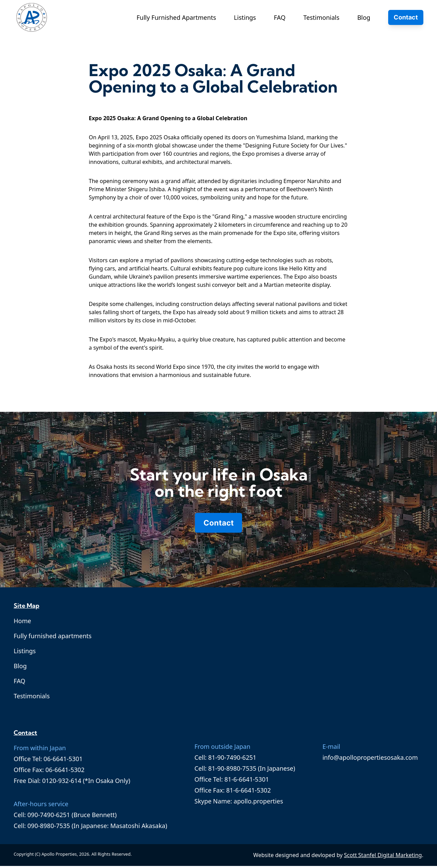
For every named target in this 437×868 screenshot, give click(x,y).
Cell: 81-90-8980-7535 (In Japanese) (245, 770)
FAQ (280, 17)
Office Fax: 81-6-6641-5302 (233, 792)
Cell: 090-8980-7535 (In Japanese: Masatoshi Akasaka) (90, 828)
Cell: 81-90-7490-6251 (225, 759)
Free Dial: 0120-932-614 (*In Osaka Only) (72, 783)
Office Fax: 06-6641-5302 (49, 772)
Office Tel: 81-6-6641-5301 (232, 781)
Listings (245, 17)
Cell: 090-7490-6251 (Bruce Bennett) (65, 817)
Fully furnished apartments (53, 638)
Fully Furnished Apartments (176, 17)
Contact (406, 17)
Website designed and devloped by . (338, 857)
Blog (364, 17)
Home (22, 623)
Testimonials (322, 17)
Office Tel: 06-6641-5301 (48, 761)
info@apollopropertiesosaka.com (370, 759)
